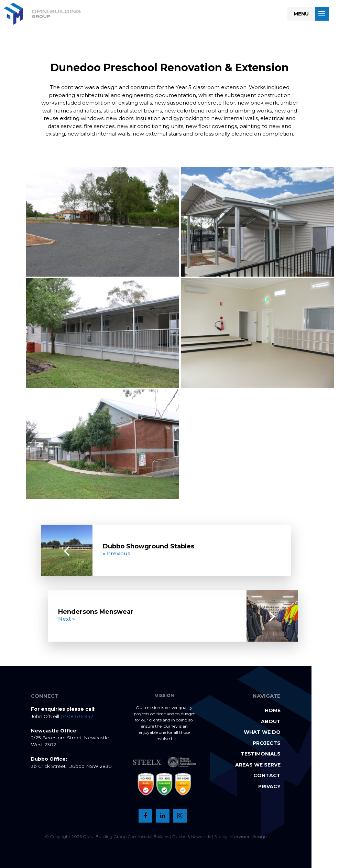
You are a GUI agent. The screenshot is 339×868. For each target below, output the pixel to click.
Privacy (269, 786)
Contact (267, 775)
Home (273, 710)
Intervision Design (248, 837)
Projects (267, 743)
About (271, 721)
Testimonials (261, 754)
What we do (262, 732)
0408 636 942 (77, 716)
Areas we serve (258, 765)
